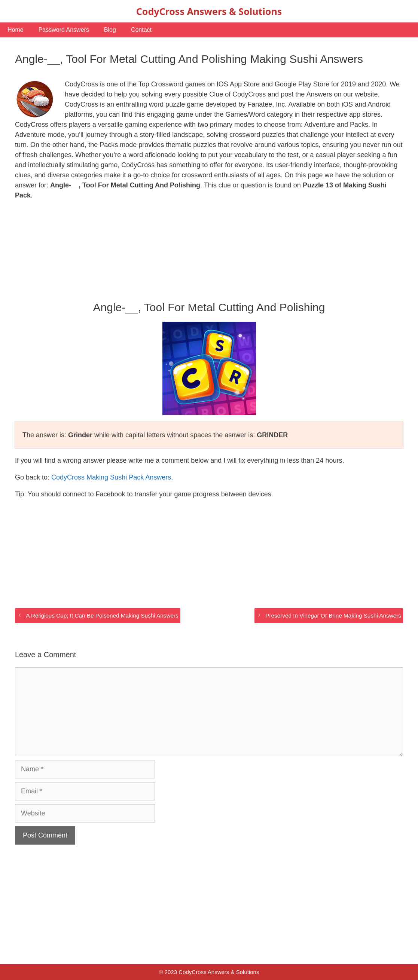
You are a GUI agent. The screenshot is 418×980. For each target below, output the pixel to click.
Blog (110, 30)
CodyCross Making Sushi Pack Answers (111, 477)
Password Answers (64, 30)
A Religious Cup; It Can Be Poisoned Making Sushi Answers (102, 615)
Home (16, 30)
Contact (141, 30)
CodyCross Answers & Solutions (209, 11)
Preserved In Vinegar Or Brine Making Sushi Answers (333, 615)
